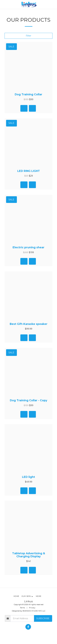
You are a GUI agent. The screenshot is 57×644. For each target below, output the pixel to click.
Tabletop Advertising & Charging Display (29, 555)
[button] (3, 4)
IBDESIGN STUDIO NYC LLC (34, 611)
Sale (11, 47)
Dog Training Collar (28, 94)
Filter (28, 36)
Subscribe (43, 618)
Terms (22, 608)
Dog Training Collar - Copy (28, 400)
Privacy (32, 608)
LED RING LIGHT (29, 171)
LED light (28, 477)
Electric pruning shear (28, 247)
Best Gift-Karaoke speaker (29, 324)
